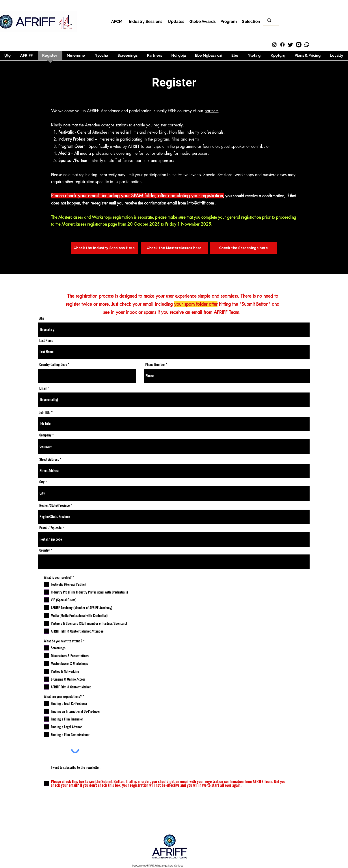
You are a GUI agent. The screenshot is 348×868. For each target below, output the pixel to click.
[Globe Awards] (203, 21)
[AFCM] (117, 21)
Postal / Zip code (50, 528)
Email (43, 388)
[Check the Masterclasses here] (174, 248)
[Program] (229, 21)
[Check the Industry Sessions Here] (104, 248)
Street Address (49, 459)
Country (44, 550)
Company (45, 435)
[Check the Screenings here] (244, 248)
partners (212, 111)
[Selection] (251, 21)
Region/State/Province (54, 505)
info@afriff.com (201, 203)
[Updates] (176, 21)
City (42, 482)
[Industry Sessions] (146, 21)
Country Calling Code (53, 364)
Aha (42, 318)
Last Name (46, 340)
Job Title (45, 412)
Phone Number (156, 364)
